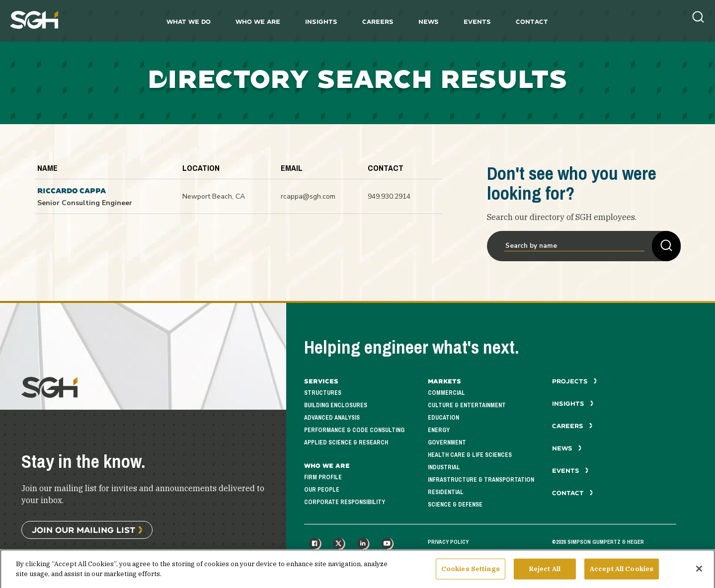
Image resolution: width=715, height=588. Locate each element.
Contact (532, 22)
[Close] (699, 574)
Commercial (446, 393)
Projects (575, 381)
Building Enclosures (336, 405)
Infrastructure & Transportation (481, 480)
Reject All (545, 574)
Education (443, 418)
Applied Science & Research (346, 443)
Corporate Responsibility (345, 502)
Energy (439, 430)
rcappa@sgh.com (308, 196)
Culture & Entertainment (467, 405)
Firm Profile (323, 478)
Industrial (444, 468)
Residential (446, 492)
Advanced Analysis (332, 418)
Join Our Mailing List (83, 530)
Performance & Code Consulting (354, 430)
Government (447, 443)
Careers (378, 22)
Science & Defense (455, 505)
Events (477, 22)
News (429, 22)
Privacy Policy (448, 542)
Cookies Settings (471, 574)
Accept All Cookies (622, 574)
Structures (323, 393)
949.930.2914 (389, 196)
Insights (321, 22)
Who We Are (258, 22)
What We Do (189, 22)
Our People (322, 490)
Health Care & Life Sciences (470, 455)
